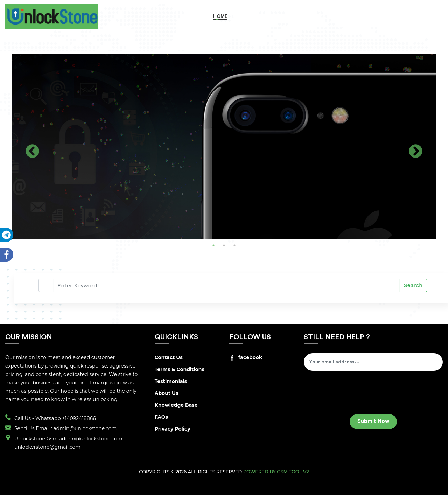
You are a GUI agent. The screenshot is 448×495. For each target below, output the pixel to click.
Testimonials (171, 381)
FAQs (161, 417)
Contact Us (169, 357)
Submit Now (373, 421)
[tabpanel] (224, 147)
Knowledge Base (176, 405)
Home (220, 16)
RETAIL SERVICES (323, 16)
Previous (32, 152)
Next (416, 152)
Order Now (247, 16)
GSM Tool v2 (293, 472)
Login (430, 16)
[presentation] (357, 395)
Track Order (365, 16)
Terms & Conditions (180, 369)
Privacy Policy (173, 429)
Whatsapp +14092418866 (66, 418)
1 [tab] (213, 245)
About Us (167, 393)
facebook (246, 357)
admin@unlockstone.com (85, 428)
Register (401, 16)
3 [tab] (234, 245)
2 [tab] (224, 245)
